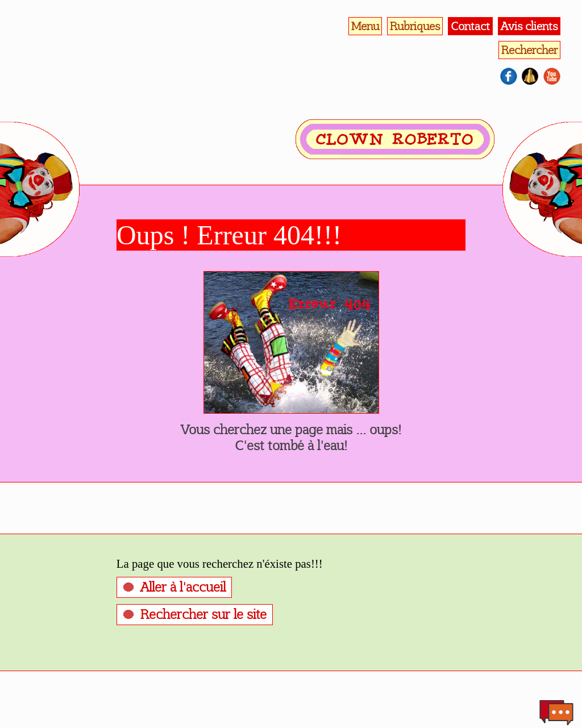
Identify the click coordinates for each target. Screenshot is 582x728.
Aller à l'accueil (183, 587)
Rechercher (529, 50)
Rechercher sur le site (203, 614)
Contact (470, 26)
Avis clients (529, 26)
